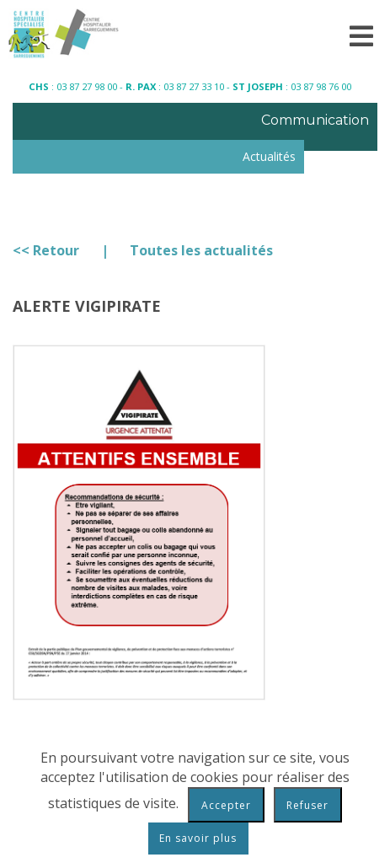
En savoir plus (198, 838)
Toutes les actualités (201, 250)
